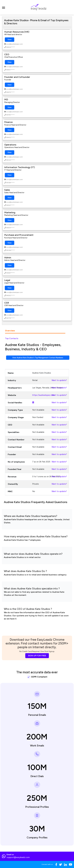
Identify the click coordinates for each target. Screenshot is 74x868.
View (10, 40)
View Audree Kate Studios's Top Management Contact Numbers (38, 358)
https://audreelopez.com (43, 395)
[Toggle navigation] (4, 7)
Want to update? (59, 380)
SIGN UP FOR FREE (37, 656)
